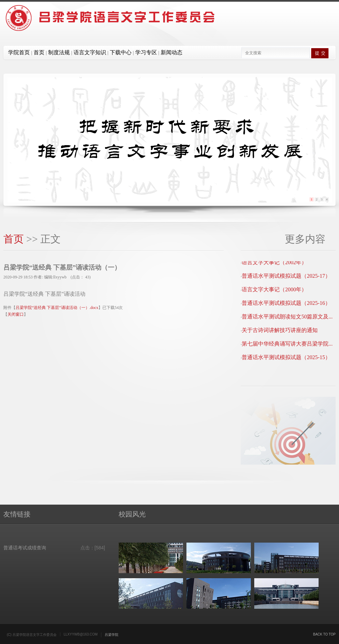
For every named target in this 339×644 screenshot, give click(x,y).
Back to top (324, 634)
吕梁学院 (112, 635)
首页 (14, 239)
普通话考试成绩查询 (25, 548)
